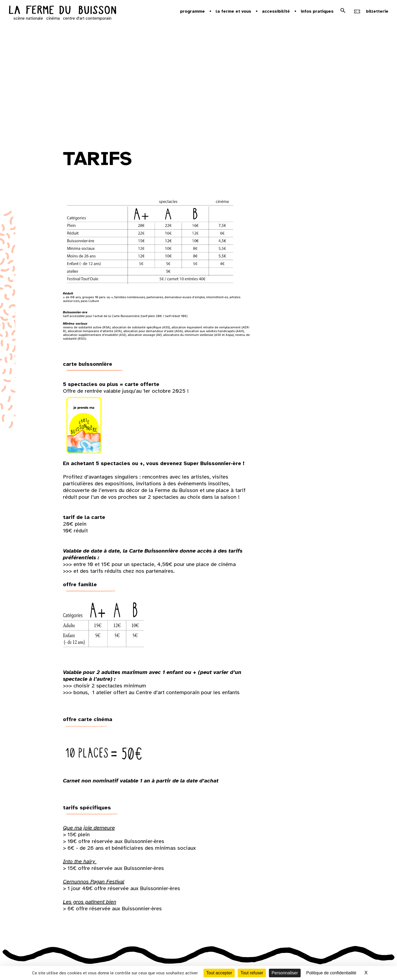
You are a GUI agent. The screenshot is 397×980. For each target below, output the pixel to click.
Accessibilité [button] (276, 11)
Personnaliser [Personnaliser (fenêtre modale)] (285, 973)
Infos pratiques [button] (317, 11)
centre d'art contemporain (87, 18)
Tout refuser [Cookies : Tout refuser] (252, 973)
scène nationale (28, 18)
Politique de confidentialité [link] (331, 973)
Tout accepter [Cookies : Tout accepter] (219, 973)
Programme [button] (192, 11)
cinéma (53, 18)
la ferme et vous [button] (233, 11)
